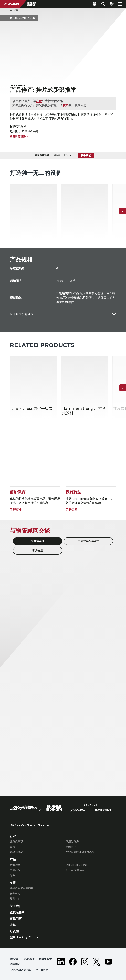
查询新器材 (38, 541)
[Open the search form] (103, 4)
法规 (13, 925)
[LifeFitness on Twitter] (96, 962)
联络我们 (86, 155)
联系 (66, 105)
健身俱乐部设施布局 (22, 888)
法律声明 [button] (15, 964)
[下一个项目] (123, 211)
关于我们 (16, 906)
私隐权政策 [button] (45, 959)
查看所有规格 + (19, 136)
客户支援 (38, 551)
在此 (39, 101)
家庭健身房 (72, 842)
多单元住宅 (16, 852)
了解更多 (16, 510)
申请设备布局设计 (88, 541)
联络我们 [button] (15, 959)
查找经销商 (17, 912)
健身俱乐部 (16, 842)
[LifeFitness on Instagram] (85, 962)
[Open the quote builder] (112, 4)
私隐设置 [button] (30, 959)
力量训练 (15, 870)
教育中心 (15, 899)
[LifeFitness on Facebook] (73, 962)
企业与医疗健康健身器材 (80, 852)
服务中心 (15, 893)
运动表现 (71, 847)
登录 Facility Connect (26, 937)
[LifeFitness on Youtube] (108, 962)
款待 (12, 847)
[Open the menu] (120, 4)
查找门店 (16, 919)
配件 (12, 875)
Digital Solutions (76, 865)
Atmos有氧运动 (75, 870)
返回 (14, 10)
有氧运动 (15, 865)
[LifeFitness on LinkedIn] (61, 962)
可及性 (14, 931)
